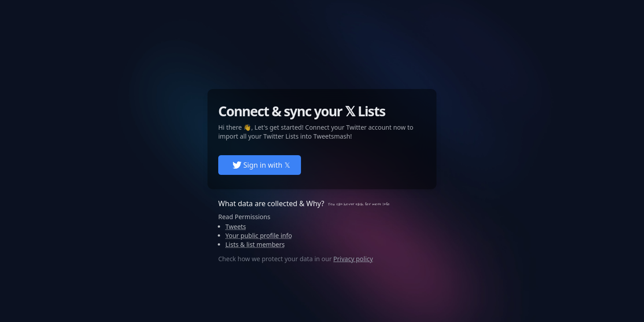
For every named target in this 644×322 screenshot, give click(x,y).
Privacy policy (353, 259)
